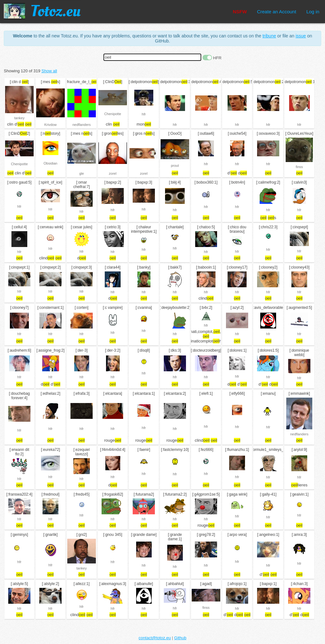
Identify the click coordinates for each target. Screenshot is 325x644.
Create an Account (277, 12)
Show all (49, 71)
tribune (269, 36)
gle (82, 173)
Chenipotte (113, 114)
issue (301, 36)
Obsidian (50, 163)
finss (299, 167)
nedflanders (82, 125)
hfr (144, 114)
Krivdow (50, 125)
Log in (313, 12)
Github (180, 638)
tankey (19, 118)
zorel (113, 173)
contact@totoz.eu (155, 638)
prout (175, 166)
